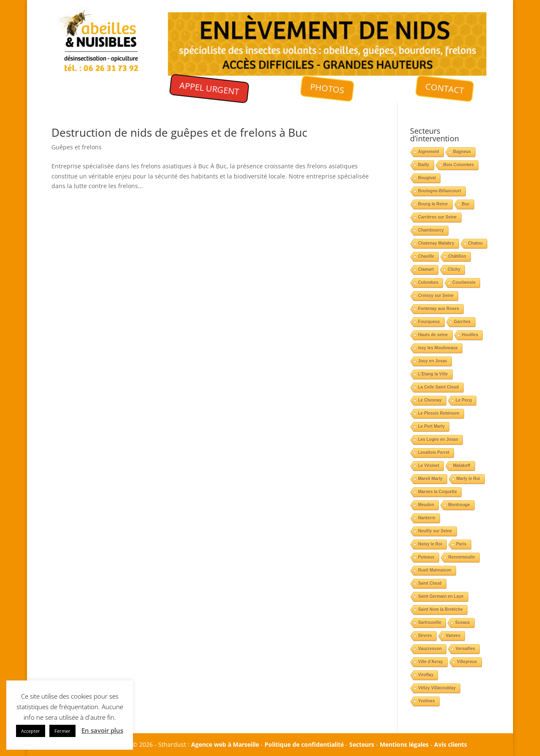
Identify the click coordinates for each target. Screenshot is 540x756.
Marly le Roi (468, 479)
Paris (461, 544)
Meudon (426, 505)
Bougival (427, 178)
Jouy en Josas (433, 361)
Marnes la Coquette (437, 492)
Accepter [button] (31, 731)
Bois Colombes (459, 165)
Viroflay (426, 675)
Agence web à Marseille (225, 744)
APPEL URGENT (209, 88)
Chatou (475, 243)
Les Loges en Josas (438, 439)
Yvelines (427, 701)
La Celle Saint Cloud (439, 387)
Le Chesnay (430, 400)
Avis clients (451, 744)
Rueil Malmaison (435, 570)
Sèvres (425, 636)
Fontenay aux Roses (439, 309)
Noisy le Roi (430, 544)
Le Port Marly (431, 426)
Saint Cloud (430, 583)
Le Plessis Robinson (439, 413)
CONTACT (445, 88)
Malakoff (462, 466)
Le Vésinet (429, 466)
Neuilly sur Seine (435, 531)
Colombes (428, 282)
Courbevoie (464, 282)
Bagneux (462, 152)
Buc (466, 204)
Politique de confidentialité (304, 744)
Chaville (426, 256)
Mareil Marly (430, 479)
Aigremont (429, 152)
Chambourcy (431, 230)
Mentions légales (404, 744)
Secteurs (362, 744)
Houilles (470, 335)
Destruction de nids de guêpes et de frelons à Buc (179, 132)
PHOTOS (327, 89)
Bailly (424, 165)
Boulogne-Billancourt (440, 191)
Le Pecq (464, 400)
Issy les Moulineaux (438, 348)
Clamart (426, 269)
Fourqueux (429, 322)
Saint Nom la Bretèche (440, 609)
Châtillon (457, 256)
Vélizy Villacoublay (437, 688)
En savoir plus (102, 730)
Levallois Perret (434, 452)
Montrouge (459, 505)
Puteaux (426, 557)
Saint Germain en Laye (441, 596)
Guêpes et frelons (77, 147)
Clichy (454, 269)
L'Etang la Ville (433, 374)
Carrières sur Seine (437, 217)
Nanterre (427, 518)
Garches (462, 322)
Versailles (465, 649)
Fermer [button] (62, 731)
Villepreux (467, 662)
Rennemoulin (462, 557)
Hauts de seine (433, 335)
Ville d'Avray (431, 662)
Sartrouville (430, 622)
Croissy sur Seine (436, 296)
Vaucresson (430, 649)
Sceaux (463, 622)
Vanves (453, 636)
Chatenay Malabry (436, 243)
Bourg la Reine (433, 204)
